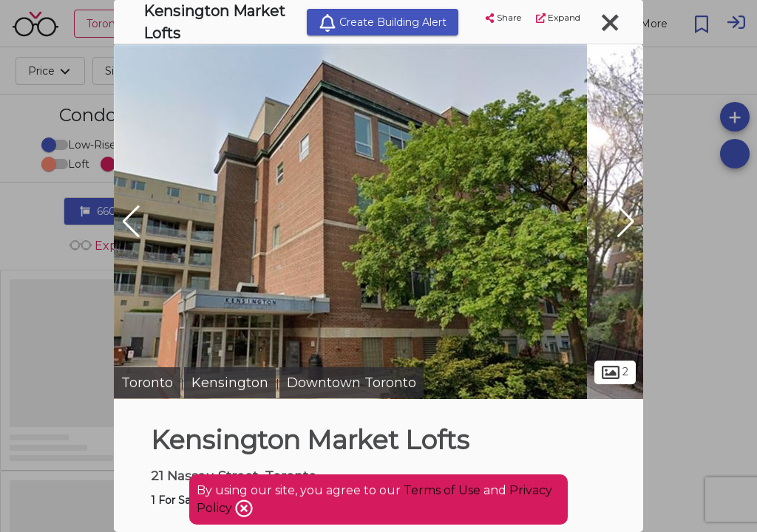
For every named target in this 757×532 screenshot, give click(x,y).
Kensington (230, 383)
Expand (558, 17)
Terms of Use (442, 490)
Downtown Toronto (352, 383)
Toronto (147, 383)
